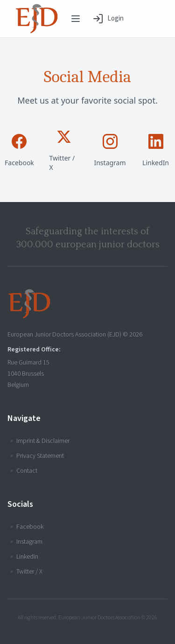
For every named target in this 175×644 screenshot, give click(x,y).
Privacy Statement (37, 456)
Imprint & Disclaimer (40, 441)
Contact (24, 471)
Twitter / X (27, 572)
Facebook (27, 527)
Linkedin (24, 557)
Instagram (27, 542)
